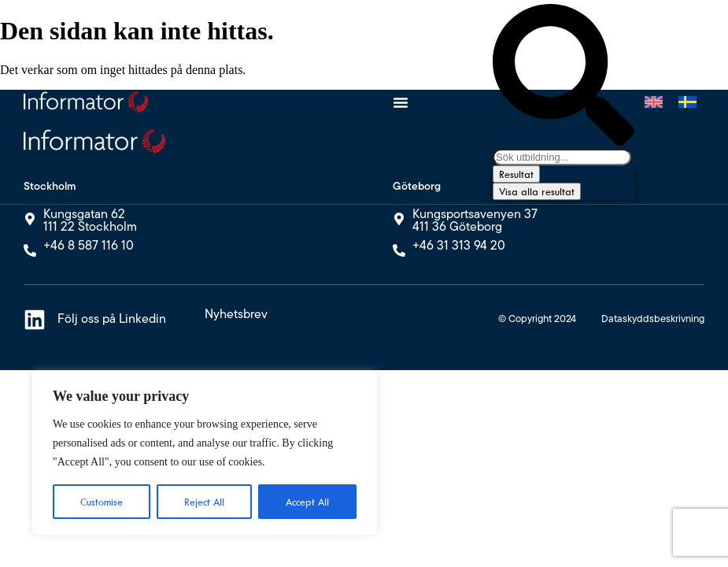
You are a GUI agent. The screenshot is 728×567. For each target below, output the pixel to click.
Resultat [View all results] (516, 174)
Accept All (307, 502)
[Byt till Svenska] (687, 102)
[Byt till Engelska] (654, 102)
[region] (205, 453)
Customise (102, 502)
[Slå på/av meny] (401, 102)
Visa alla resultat (537, 191)
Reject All (204, 502)
